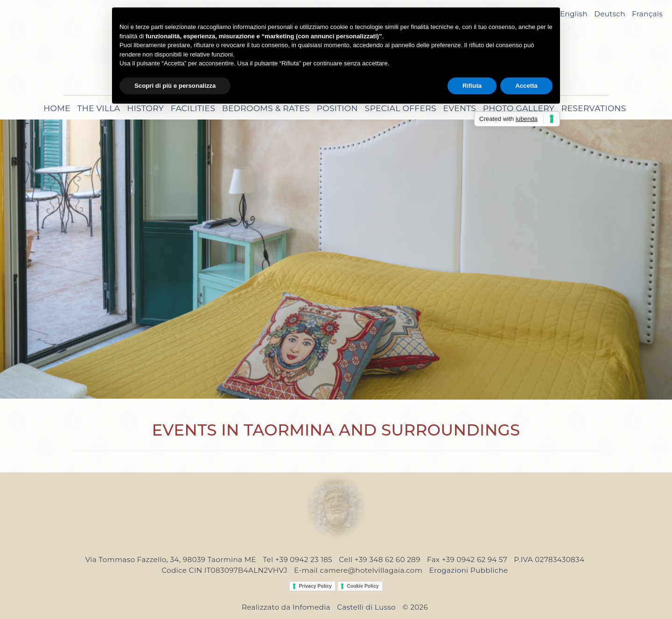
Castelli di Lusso (366, 607)
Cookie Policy (363, 586)
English (574, 14)
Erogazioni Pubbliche (468, 570)
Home (57, 108)
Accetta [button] (526, 86)
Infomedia (311, 607)
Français (647, 14)
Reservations (594, 108)
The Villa (99, 108)
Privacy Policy (315, 586)
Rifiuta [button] (472, 86)
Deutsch (610, 14)
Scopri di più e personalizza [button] (175, 86)
